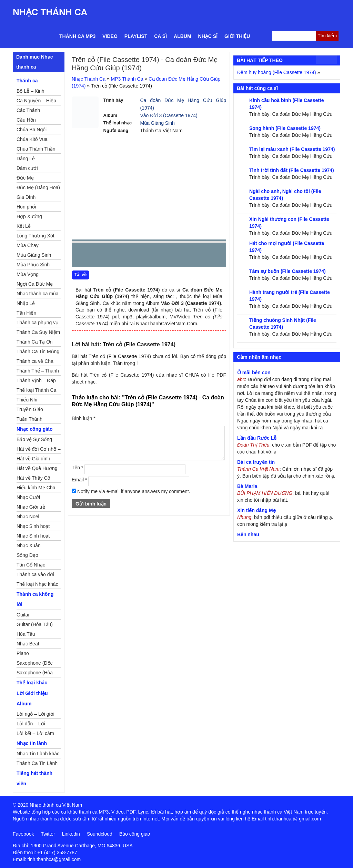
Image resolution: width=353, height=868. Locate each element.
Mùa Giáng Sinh (158, 123)
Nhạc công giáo (34, 429)
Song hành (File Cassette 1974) (285, 128)
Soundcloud (100, 834)
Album (183, 36)
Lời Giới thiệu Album (32, 698)
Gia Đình (26, 197)
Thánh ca (27, 81)
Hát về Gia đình (33, 459)
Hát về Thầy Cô (33, 478)
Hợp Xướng (29, 216)
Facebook (23, 834)
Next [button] (116, 257)
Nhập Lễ (26, 303)
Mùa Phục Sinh (33, 265)
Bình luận (84, 418)
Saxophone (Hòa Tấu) (35, 674)
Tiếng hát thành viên (34, 778)
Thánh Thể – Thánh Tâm (38, 372)
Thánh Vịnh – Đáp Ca (36, 381)
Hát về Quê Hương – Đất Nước (37, 469)
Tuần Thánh (29, 419)
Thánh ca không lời (35, 599)
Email (79, 480)
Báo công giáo (135, 834)
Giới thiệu (237, 36)
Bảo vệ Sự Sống (34, 439)
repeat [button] (139, 256)
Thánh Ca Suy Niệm (38, 332)
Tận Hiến (26, 313)
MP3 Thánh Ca (127, 79)
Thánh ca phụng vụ (38, 323)
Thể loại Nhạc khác (37, 584)
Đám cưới (27, 168)
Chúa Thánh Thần (36, 149)
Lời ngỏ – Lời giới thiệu (36, 715)
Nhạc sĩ (208, 36)
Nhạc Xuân (28, 545)
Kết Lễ (24, 226)
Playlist (136, 36)
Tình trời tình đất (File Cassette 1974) (292, 170)
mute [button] (180, 255)
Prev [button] (81, 257)
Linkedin (71, 834)
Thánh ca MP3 (77, 36)
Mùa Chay (28, 245)
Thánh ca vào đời (35, 574)
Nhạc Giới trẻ (31, 507)
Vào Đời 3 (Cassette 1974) (169, 115)
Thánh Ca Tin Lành (37, 763)
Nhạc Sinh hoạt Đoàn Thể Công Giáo (34, 527)
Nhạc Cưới (28, 497)
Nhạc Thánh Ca (50, 12)
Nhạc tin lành (32, 743)
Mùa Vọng (28, 274)
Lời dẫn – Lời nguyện (31, 725)
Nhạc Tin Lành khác (38, 754)
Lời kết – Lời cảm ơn (35, 734)
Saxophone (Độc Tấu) (35, 664)
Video (110, 36)
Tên (77, 468)
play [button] (99, 255)
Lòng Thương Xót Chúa (36, 237)
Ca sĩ (160, 36)
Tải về (80, 275)
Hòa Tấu (26, 634)
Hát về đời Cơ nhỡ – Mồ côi (39, 450)
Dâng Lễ (26, 159)
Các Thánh (28, 110)
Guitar (23, 615)
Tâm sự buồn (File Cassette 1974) (288, 271)
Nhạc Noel (28, 517)
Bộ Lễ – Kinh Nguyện (31, 92)
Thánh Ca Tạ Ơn (34, 342)
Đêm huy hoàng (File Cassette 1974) (277, 72)
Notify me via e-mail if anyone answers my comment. (131, 491)
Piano (23, 653)
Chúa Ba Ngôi (32, 130)
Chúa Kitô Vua (32, 139)
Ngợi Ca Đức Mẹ (35, 284)
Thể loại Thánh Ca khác (36, 391)
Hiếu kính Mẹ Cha (36, 488)
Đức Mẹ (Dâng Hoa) (38, 187)
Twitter (48, 834)
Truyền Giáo (30, 409)
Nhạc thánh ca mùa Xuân (38, 295)
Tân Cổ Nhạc (31, 565)
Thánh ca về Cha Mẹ (35, 362)
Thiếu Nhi (27, 400)
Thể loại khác (32, 683)
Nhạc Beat (28, 644)
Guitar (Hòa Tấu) (35, 624)
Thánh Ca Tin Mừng (38, 351)
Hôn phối (26, 207)
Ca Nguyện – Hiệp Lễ (36, 102)
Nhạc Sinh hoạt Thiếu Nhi (33, 537)
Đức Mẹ (25, 178)
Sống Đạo (27, 555)
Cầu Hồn (26, 120)
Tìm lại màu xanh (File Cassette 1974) (292, 149)
